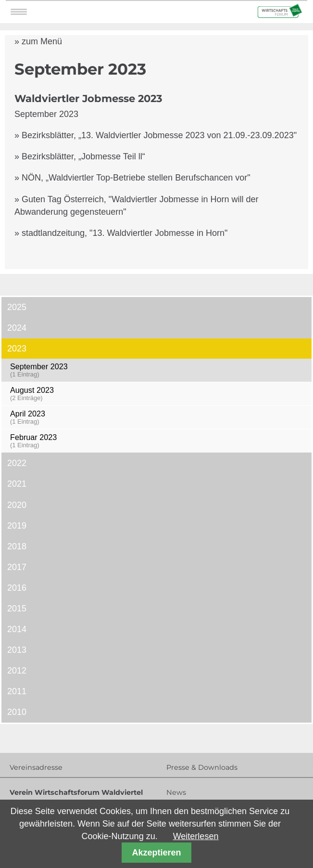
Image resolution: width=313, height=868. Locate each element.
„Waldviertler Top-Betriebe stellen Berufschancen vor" (148, 178)
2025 (17, 307)
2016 (17, 588)
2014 (17, 629)
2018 (17, 546)
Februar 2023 (158, 441)
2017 (17, 567)
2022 (17, 463)
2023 (17, 349)
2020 (17, 505)
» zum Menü (38, 41)
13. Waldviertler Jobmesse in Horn (159, 233)
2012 (17, 671)
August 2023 (158, 394)
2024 (17, 328)
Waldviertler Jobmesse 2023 (88, 98)
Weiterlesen (196, 836)
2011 (17, 691)
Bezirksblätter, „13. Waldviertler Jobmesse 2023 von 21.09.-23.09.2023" (159, 135)
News (176, 792)
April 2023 (158, 417)
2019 (17, 526)
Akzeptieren (156, 853)
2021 (17, 484)
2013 (17, 650)
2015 (17, 609)
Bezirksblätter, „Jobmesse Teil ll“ (83, 156)
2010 (17, 712)
